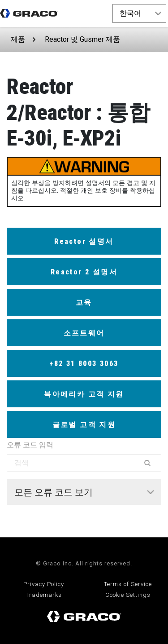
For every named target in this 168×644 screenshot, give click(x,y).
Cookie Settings (128, 595)
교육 (84, 302)
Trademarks (44, 595)
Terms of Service (128, 584)
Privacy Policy (44, 584)
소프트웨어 (84, 333)
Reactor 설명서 (84, 241)
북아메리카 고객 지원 (84, 394)
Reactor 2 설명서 (84, 272)
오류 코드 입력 (30, 445)
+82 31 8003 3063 (84, 364)
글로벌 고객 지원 (84, 425)
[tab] (84, 492)
